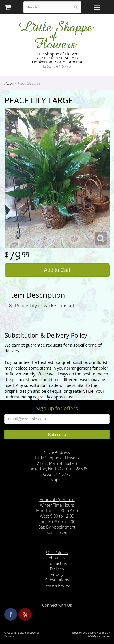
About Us (57, 558)
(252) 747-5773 (57, 66)
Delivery (57, 569)
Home (9, 83)
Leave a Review (57, 585)
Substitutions (57, 580)
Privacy (57, 574)
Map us (57, 480)
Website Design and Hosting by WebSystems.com (91, 634)
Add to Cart (57, 270)
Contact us (57, 563)
